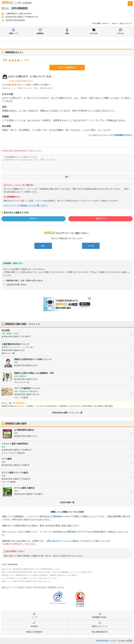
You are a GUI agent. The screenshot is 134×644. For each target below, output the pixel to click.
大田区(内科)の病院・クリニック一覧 (67, 413)
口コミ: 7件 (7, 403)
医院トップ (13, 33)
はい (43, 246)
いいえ (91, 246)
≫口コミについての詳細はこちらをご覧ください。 (26, 206)
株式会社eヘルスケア (63, 516)
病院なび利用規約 (34, 632)
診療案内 (40, 33)
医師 (67, 33)
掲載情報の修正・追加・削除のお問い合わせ (24, 281)
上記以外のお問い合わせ (16, 284)
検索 (130, 640)
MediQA (34, 626)
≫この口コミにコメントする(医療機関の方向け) (110, 135)
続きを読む (109, 406)
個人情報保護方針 (100, 632)
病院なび (8, 2)
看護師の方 (100, 218)
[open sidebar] (130, 4)
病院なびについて (100, 626)
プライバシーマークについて (58, 603)
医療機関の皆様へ (100, 617)
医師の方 (34, 218)
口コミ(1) (94, 33)
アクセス (121, 33)
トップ (34, 617)
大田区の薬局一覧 (67, 502)
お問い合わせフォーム (56, 541)
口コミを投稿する (67, 67)
